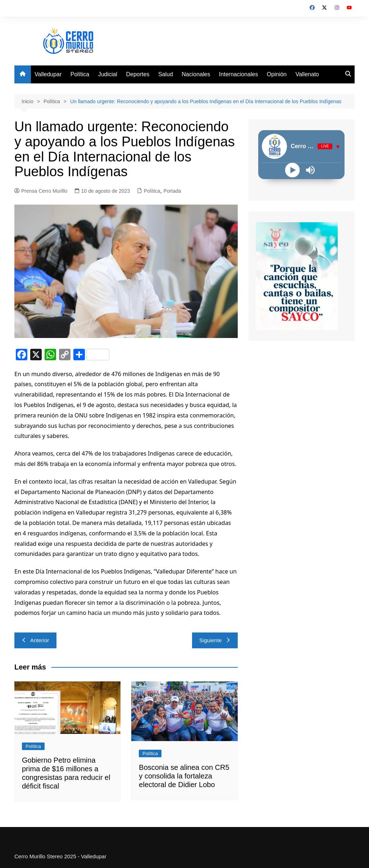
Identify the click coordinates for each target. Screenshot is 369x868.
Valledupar (48, 74)
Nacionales (196, 74)
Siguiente (215, 640)
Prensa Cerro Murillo (41, 191)
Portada (172, 191)
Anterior (35, 640)
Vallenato (307, 74)
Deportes (138, 74)
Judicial (108, 74)
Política (80, 74)
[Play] (293, 170)
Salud (166, 74)
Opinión (277, 74)
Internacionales (239, 74)
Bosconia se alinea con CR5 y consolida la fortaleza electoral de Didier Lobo (184, 776)
